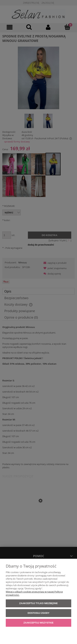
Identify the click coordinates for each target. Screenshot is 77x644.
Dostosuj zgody (38, 613)
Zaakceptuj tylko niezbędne (38, 603)
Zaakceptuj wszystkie (39, 623)
